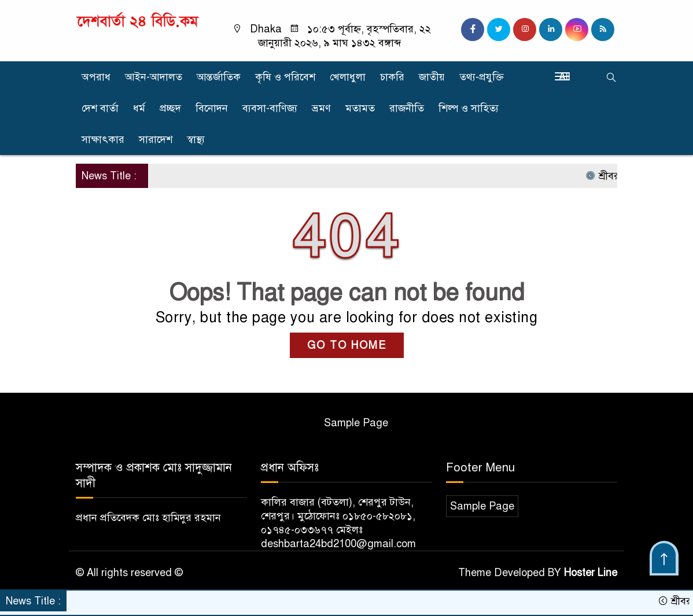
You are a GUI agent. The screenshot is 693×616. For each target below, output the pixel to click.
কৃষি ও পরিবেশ (285, 77)
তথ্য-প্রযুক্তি (482, 77)
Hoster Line (591, 573)
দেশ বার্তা (100, 108)
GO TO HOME (347, 345)
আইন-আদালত (154, 77)
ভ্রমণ (321, 108)
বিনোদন (212, 108)
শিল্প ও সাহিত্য (469, 108)
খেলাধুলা (348, 77)
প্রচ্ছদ (170, 108)
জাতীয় (432, 77)
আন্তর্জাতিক (219, 77)
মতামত (360, 108)
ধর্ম (139, 108)
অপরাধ (96, 77)
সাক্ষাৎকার (103, 139)
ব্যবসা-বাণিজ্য (270, 108)
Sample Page (356, 423)
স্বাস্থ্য (196, 139)
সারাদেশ (156, 139)
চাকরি (392, 77)
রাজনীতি (407, 108)
